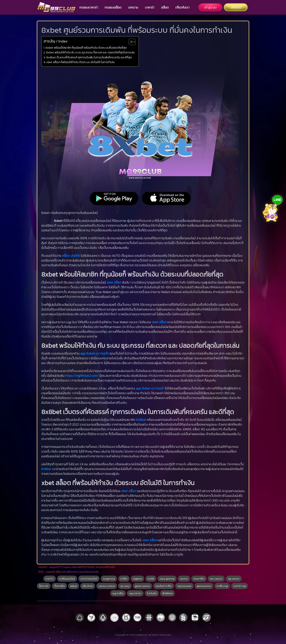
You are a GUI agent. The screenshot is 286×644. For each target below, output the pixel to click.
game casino (143, 586)
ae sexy (125, 586)
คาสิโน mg (222, 586)
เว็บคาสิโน (59, 586)
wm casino (216, 579)
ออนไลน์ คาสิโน (164, 586)
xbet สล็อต (114, 282)
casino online (107, 586)
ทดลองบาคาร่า (89, 7)
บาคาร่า (150, 7)
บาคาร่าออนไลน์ (89, 579)
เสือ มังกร (88, 586)
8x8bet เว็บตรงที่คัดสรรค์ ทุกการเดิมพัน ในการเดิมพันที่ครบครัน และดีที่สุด (89, 57)
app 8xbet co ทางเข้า (94, 353)
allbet (74, 586)
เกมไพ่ (151, 579)
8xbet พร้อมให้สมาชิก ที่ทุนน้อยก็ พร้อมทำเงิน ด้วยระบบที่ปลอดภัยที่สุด (86, 48)
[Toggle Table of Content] (130, 42)
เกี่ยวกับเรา (182, 7)
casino (184, 579)
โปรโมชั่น (152, 593)
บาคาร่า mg (240, 586)
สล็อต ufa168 (71, 256)
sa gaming (109, 579)
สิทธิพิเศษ (167, 593)
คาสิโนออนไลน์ (67, 579)
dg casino (234, 579)
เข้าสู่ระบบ (210, 7)
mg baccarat (184, 586)
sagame (137, 579)
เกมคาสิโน (199, 579)
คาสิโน (124, 579)
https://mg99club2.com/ (82, 376)
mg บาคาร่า (135, 593)
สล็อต (165, 7)
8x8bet (142, 420)
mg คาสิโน (118, 593)
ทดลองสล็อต (113, 7)
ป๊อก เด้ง (44, 586)
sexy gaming (167, 579)
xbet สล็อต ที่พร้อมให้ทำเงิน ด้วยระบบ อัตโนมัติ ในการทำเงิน (80, 62)
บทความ (133, 7)
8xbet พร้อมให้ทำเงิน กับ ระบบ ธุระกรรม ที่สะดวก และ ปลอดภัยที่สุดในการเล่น (90, 52)
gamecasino (204, 586)
